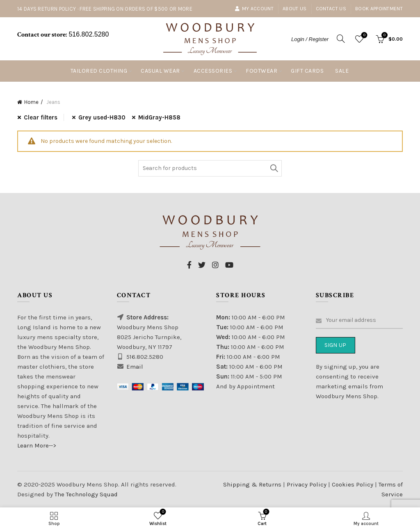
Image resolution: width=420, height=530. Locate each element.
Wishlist (364, 36)
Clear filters (41, 117)
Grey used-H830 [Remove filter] (102, 117)
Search (274, 168)
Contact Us (331, 9)
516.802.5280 (88, 34)
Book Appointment (379, 9)
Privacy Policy (307, 484)
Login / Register (310, 39)
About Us (294, 9)
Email (135, 367)
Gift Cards (307, 71)
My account (254, 9)
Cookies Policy (353, 484)
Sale (342, 71)
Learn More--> (37, 445)
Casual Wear (160, 71)
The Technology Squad (85, 494)
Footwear (261, 71)
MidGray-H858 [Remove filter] (159, 117)
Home (31, 102)
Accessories (213, 71)
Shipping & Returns (252, 484)
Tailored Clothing (99, 71)
